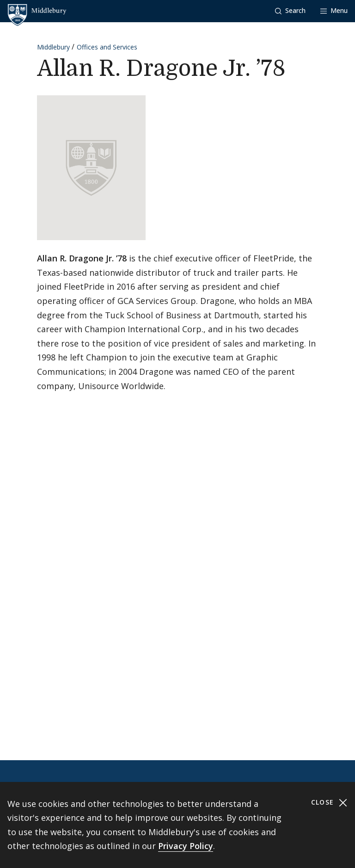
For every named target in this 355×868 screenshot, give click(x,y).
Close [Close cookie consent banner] (329, 803)
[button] (290, 11)
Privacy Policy (186, 846)
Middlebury (53, 47)
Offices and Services (107, 47)
